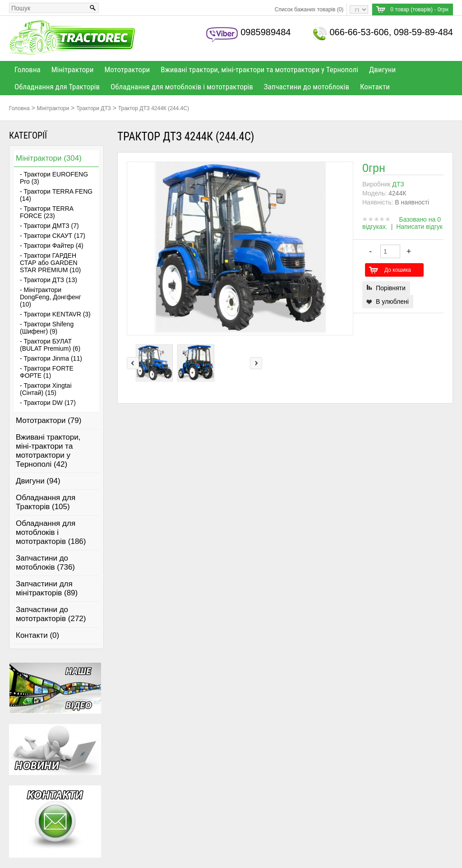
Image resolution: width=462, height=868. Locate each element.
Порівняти (391, 288)
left (133, 363)
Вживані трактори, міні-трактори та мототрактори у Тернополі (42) (48, 451)
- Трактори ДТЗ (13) (49, 280)
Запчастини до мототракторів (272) (51, 614)
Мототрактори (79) (49, 420)
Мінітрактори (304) (49, 158)
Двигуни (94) (38, 481)
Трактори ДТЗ (94, 108)
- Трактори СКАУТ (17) (53, 236)
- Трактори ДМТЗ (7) (49, 226)
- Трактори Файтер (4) (52, 246)
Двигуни (382, 70)
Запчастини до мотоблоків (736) (45, 563)
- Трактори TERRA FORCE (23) (46, 212)
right (256, 363)
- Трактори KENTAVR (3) (55, 314)
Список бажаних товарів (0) (309, 9)
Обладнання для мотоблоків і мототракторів (182, 87)
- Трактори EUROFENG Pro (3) (54, 178)
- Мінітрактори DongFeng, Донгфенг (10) (51, 297)
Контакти (375, 87)
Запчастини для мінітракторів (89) (47, 588)
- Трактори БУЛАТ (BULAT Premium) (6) (50, 345)
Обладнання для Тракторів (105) (46, 502)
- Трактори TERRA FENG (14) (56, 195)
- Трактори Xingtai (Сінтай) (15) (46, 389)
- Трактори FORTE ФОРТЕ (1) (47, 372)
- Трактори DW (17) (48, 403)
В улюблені (392, 302)
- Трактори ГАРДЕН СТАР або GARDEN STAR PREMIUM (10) (50, 263)
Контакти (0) (37, 635)
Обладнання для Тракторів (57, 87)
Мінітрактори (73, 70)
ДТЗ (398, 184)
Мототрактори (127, 70)
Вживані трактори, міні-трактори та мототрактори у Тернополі (259, 70)
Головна (28, 70)
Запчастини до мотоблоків (307, 87)
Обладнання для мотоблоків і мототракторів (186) (51, 532)
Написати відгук (419, 227)
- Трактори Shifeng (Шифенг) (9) (47, 328)
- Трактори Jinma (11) (51, 358)
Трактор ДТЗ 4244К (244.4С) (154, 108)
